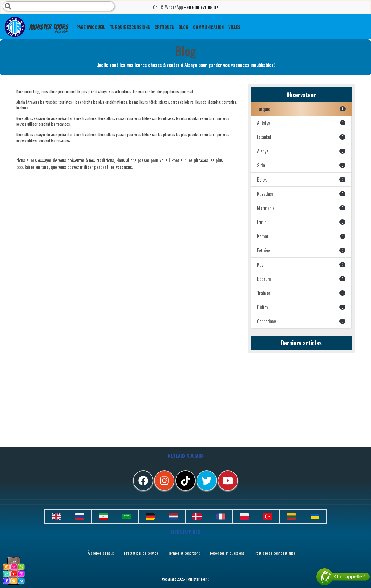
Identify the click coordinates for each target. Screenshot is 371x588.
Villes (234, 27)
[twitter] (207, 481)
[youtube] (228, 481)
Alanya (301, 151)
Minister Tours (36, 27)
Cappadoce (301, 321)
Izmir (301, 222)
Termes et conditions (184, 553)
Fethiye (301, 250)
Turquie (301, 109)
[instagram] (164, 481)
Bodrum (301, 279)
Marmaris (301, 208)
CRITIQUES (164, 27)
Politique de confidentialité (275, 553)
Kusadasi (301, 194)
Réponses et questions (227, 553)
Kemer (301, 236)
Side (301, 165)
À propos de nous (101, 553)
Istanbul (301, 137)
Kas (301, 265)
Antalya (301, 123)
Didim (301, 307)
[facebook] (143, 481)
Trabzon (301, 293)
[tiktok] (185, 481)
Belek (301, 179)
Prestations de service (141, 553)
